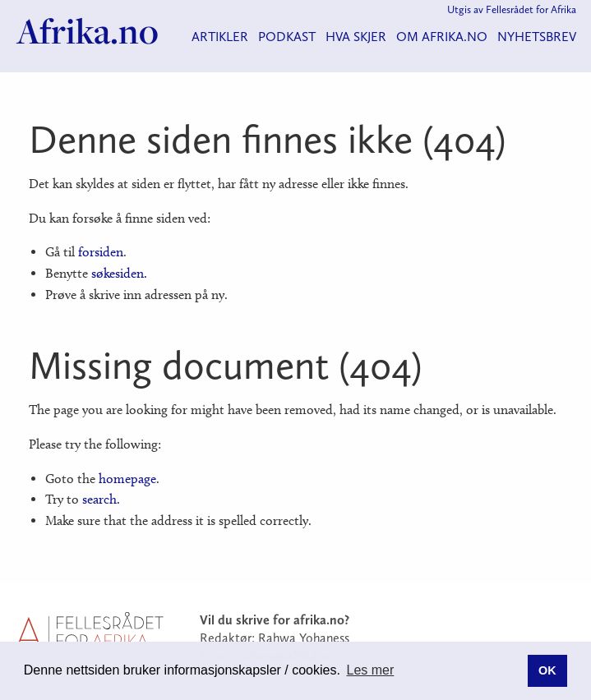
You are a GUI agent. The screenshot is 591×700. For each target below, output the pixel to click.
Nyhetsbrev (537, 37)
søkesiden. (119, 273)
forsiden (101, 252)
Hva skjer (356, 37)
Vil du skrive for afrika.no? (275, 620)
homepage (127, 479)
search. (101, 499)
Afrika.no (88, 31)
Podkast (287, 37)
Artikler (220, 37)
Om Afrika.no (442, 37)
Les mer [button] (371, 670)
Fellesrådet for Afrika (531, 9)
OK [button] (547, 670)
